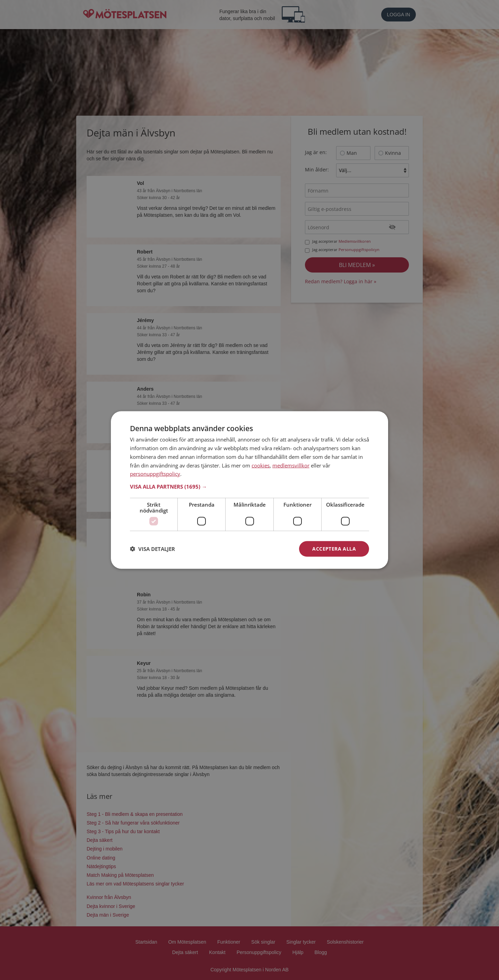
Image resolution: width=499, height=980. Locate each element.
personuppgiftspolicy (155, 474)
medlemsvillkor (291, 465)
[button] (249, 487)
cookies (261, 465)
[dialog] (249, 490)
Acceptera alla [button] (334, 549)
